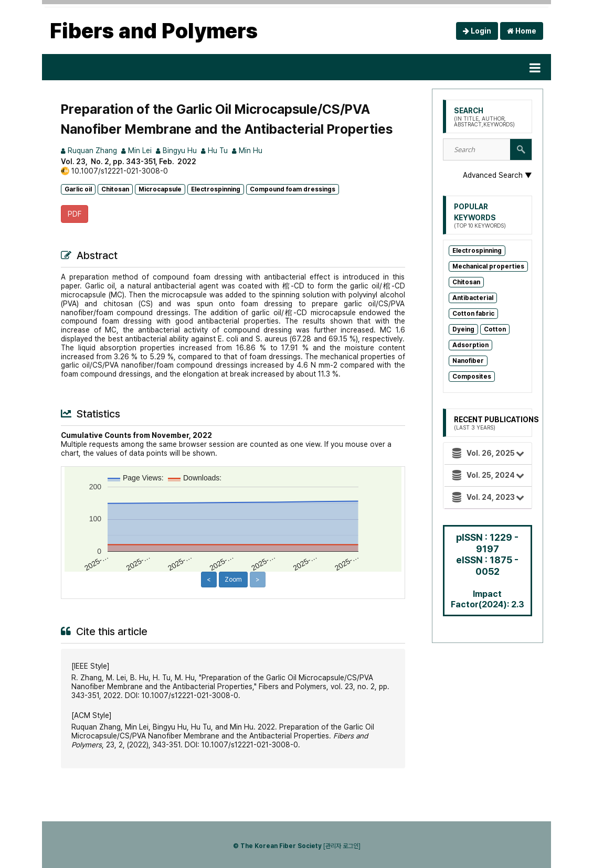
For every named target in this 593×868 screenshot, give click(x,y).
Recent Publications (496, 423)
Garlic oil (78, 189)
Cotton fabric (473, 314)
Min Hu (247, 151)
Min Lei (136, 151)
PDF (75, 214)
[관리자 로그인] (342, 846)
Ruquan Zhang (89, 151)
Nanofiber (468, 361)
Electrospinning (216, 189)
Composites (472, 377)
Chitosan (115, 189)
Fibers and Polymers (154, 31)
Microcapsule (160, 189)
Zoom (233, 580)
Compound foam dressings (293, 189)
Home (522, 31)
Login (477, 31)
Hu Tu (214, 151)
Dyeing (463, 329)
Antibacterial (473, 298)
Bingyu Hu (176, 151)
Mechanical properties (488, 266)
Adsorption (470, 345)
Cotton (495, 329)
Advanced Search (497, 175)
